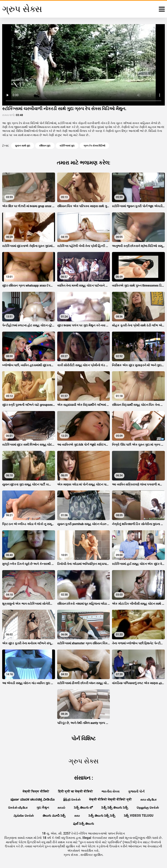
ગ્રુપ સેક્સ (71, 855)
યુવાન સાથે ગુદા (23, 146)
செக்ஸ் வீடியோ (18, 808)
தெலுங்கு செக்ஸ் (148, 808)
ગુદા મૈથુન (43, 808)
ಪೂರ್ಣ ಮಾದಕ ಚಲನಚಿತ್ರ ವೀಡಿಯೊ (33, 799)
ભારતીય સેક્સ (110, 791)
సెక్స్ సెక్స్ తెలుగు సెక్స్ (115, 808)
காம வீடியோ (149, 799)
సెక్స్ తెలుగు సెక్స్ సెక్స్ (102, 816)
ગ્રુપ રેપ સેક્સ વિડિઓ (94, 146)
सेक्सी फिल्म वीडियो (36, 791)
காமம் (61, 808)
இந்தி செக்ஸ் (72, 799)
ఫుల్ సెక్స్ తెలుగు (83, 824)
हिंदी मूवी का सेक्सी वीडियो (75, 791)
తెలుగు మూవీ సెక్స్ (54, 816)
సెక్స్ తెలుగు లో (83, 808)
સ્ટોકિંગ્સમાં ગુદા (67, 146)
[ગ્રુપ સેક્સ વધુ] (162, 9)
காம (77, 816)
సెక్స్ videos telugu (139, 816)
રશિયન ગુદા (45, 146)
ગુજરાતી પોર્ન (136, 791)
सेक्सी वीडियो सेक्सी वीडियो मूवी (110, 799)
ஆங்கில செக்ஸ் (24, 816)
